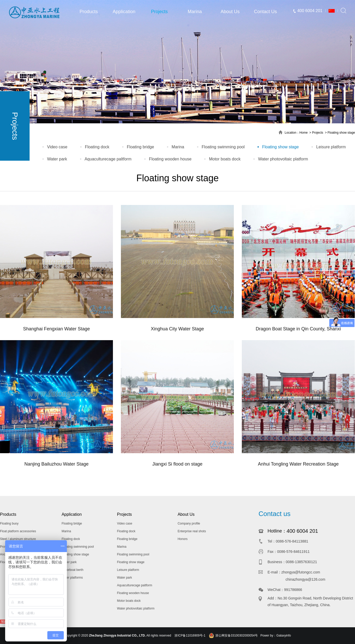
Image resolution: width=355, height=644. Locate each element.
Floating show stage (341, 133)
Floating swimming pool (223, 147)
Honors (183, 539)
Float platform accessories (18, 531)
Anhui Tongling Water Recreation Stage (298, 464)
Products (89, 12)
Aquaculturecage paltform (108, 159)
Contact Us (265, 12)
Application (124, 12)
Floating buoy (9, 523)
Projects (159, 12)
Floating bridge (140, 147)
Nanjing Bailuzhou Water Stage (56, 464)
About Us (230, 12)
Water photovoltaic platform (283, 159)
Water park (57, 159)
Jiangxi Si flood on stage (177, 464)
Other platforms (72, 578)
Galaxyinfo (284, 636)
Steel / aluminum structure (18, 539)
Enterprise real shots (192, 531)
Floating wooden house (170, 159)
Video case (57, 147)
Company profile (189, 523)
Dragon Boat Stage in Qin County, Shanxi (298, 329)
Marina (195, 12)
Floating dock (97, 147)
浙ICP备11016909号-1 (190, 636)
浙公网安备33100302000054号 (237, 636)
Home (304, 133)
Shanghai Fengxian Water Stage (57, 329)
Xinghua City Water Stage (177, 329)
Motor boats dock (225, 159)
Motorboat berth (72, 570)
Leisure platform (331, 147)
